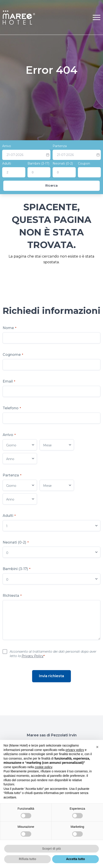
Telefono (12, 408)
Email (9, 381)
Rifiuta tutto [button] (28, 859)
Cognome (13, 355)
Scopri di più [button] (52, 849)
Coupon (84, 163)
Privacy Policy (33, 656)
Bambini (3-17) (38, 163)
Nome (9, 328)
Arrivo (7, 146)
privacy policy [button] (75, 750)
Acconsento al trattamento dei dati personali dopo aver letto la (53, 654)
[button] (97, 17)
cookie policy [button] (43, 767)
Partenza (60, 146)
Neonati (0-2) (63, 163)
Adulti (7, 163)
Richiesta (12, 596)
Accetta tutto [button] (75, 859)
